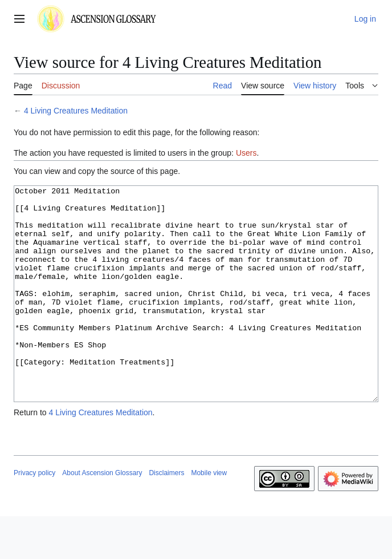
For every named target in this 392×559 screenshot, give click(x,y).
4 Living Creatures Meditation (76, 111)
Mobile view (209, 516)
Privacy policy (34, 516)
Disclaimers (166, 516)
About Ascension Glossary (102, 516)
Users (246, 153)
